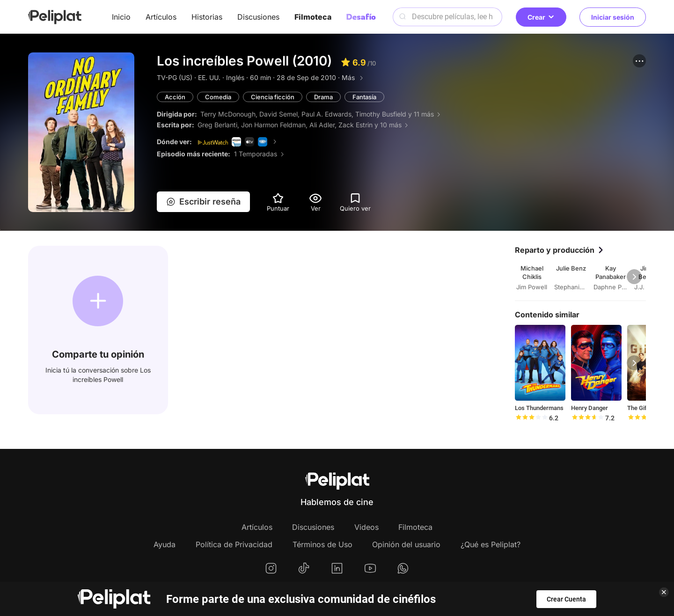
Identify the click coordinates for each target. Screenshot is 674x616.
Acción (175, 97)
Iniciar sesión (613, 17)
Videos (366, 527)
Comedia (218, 97)
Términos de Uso (322, 544)
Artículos (161, 17)
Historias (207, 17)
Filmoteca (313, 17)
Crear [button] (541, 17)
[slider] (531, 418)
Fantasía (364, 97)
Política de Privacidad (234, 544)
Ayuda (165, 544)
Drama (323, 97)
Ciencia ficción (273, 97)
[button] (639, 61)
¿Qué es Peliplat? (491, 544)
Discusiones (258, 17)
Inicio (121, 17)
